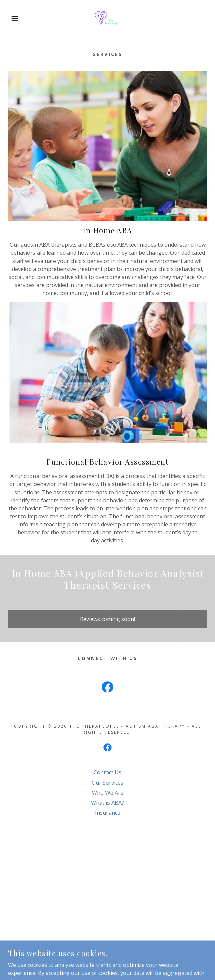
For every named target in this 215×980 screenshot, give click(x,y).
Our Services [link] (107, 783)
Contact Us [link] (107, 772)
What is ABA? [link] (107, 803)
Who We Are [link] (108, 793)
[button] (14, 19)
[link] (107, 19)
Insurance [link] (108, 813)
